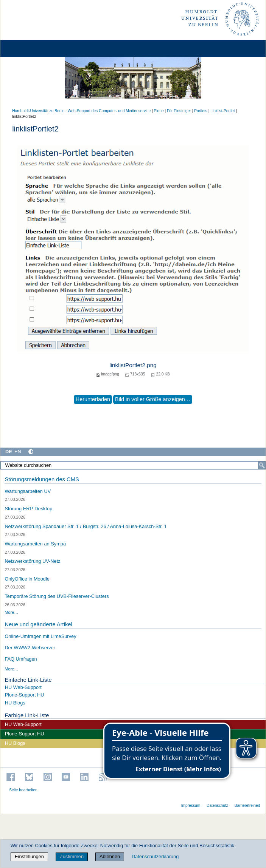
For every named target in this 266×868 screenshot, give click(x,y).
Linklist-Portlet (222, 111)
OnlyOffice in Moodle (27, 579)
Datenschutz (217, 805)
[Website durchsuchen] (133, 465)
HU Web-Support (23, 687)
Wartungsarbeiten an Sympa (35, 544)
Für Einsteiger (179, 111)
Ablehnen (110, 856)
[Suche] (262, 465)
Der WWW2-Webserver (30, 648)
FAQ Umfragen (21, 659)
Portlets (201, 111)
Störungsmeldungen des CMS (42, 479)
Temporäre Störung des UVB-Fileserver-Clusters (57, 596)
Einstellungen (29, 856)
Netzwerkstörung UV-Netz (32, 561)
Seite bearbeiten (23, 790)
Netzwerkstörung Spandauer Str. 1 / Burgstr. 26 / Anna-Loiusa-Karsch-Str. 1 (86, 526)
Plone (159, 111)
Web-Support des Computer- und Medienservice (109, 111)
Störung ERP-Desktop (28, 509)
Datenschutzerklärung (155, 856)
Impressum (191, 805)
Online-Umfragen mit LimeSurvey (40, 636)
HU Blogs (15, 703)
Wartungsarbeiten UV (28, 491)
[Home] (27, 49)
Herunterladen (93, 399)
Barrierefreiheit (247, 805)
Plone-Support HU (25, 695)
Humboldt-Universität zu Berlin (38, 111)
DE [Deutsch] (9, 452)
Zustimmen (72, 856)
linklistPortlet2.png (133, 365)
